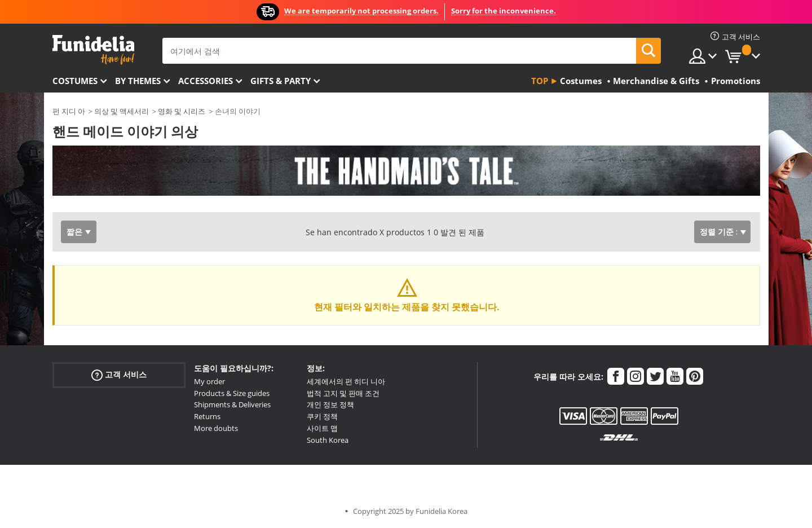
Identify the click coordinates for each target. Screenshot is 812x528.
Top (540, 81)
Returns (207, 416)
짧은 (74, 232)
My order (209, 381)
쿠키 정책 (322, 416)
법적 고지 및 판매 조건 (343, 393)
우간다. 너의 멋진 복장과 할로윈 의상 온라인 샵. (93, 50)
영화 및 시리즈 (182, 111)
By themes (138, 81)
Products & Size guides (232, 393)
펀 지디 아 (69, 111)
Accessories (206, 81)
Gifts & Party (281, 81)
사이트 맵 (322, 428)
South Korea (328, 440)
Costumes (75, 81)
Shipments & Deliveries (232, 404)
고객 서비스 (119, 375)
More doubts (216, 428)
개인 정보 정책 (330, 404)
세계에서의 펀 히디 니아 (346, 381)
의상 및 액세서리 (122, 111)
